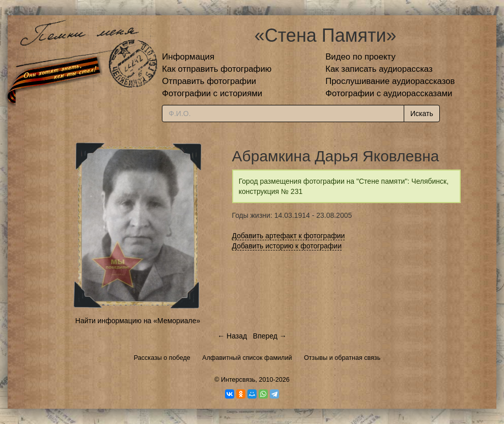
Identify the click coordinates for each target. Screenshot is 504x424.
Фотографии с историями (212, 93)
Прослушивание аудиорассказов (390, 81)
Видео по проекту (360, 57)
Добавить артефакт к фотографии (289, 236)
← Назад (232, 336)
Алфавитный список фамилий (247, 358)
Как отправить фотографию (217, 69)
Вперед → (270, 336)
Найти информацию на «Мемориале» (138, 321)
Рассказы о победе (162, 358)
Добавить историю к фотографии (287, 246)
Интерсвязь (238, 380)
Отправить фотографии (209, 81)
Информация (188, 57)
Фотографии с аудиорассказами (389, 93)
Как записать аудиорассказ (379, 69)
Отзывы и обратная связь (342, 358)
